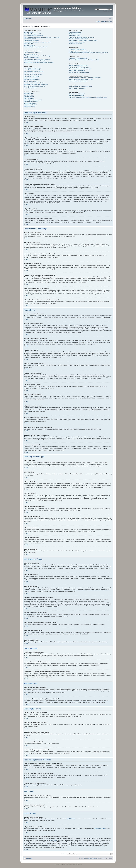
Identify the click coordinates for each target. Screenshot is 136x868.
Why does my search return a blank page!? (80, 69)
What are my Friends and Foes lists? (78, 58)
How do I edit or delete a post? (32, 70)
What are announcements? (31, 102)
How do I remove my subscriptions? (78, 81)
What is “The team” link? (75, 44)
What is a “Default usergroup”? (77, 42)
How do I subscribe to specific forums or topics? (81, 79)
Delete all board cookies (91, 858)
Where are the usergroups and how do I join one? (82, 37)
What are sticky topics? (30, 103)
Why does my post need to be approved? (35, 86)
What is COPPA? (29, 44)
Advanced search (107, 11)
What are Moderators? (75, 34)
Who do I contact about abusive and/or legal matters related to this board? (88, 97)
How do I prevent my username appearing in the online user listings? (42, 37)
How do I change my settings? (32, 53)
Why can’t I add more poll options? (33, 75)
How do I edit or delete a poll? (32, 76)
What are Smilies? (29, 97)
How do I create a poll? (30, 73)
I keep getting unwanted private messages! (80, 51)
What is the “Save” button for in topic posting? (36, 84)
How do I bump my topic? (31, 88)
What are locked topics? (30, 105)
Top (27, 122)
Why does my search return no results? (79, 67)
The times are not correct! (31, 54)
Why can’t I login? (29, 32)
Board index (29, 19)
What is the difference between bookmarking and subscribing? (85, 78)
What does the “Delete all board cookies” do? (36, 47)
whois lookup (54, 840)
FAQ (99, 22)
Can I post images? (29, 98)
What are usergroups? (75, 36)
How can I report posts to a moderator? (34, 83)
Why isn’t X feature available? (77, 95)
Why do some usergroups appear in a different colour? (83, 40)
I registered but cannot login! (32, 40)
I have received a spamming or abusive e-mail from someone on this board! (88, 53)
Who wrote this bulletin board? (77, 94)
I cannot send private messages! (77, 49)
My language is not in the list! (32, 58)
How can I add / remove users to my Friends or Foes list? (84, 60)
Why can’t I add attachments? (32, 80)
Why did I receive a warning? (32, 81)
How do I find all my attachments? (78, 88)
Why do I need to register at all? (32, 34)
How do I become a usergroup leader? (79, 39)
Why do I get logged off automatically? (34, 36)
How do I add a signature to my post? (34, 71)
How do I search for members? (77, 70)
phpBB (61, 864)
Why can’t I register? (29, 45)
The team (81, 858)
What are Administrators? (75, 32)
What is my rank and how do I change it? (35, 61)
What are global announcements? (33, 100)
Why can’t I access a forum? (31, 78)
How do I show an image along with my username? (37, 59)
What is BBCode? (29, 93)
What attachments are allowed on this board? (81, 87)
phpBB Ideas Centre (100, 829)
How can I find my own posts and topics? (79, 72)
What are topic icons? (30, 107)
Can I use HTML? (29, 95)
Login (110, 22)
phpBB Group (71, 819)
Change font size (110, 18)
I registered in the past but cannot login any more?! (37, 42)
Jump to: (64, 854)
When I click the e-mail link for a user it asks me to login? (39, 62)
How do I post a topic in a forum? (33, 68)
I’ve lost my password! (30, 39)
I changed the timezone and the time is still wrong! (37, 56)
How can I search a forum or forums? (78, 66)
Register (104, 22)
